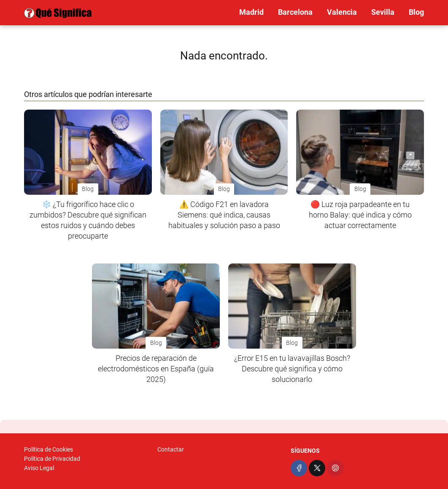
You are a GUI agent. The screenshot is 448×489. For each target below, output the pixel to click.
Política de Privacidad (52, 459)
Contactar (171, 449)
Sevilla (383, 12)
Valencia (342, 12)
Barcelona (295, 12)
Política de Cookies (49, 449)
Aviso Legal (39, 468)
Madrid (251, 12)
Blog (416, 12)
